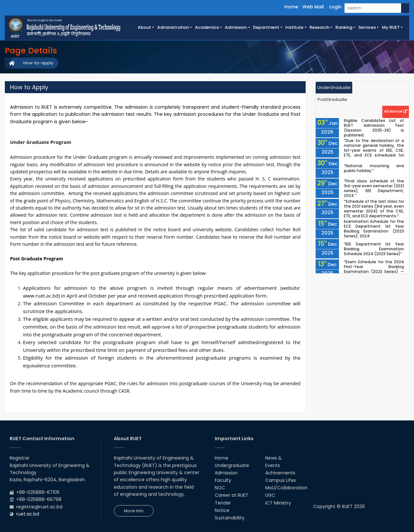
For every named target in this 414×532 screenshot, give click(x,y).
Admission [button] (236, 27)
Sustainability (230, 518)
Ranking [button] (344, 27)
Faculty (223, 480)
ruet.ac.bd (28, 514)
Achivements (280, 473)
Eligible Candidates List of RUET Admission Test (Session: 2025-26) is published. (374, 128)
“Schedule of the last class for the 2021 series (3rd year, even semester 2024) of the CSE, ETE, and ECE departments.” (374, 209)
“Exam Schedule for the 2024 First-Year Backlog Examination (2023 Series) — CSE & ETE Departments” (374, 269)
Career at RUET (232, 495)
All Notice (396, 111)
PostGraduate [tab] (332, 99)
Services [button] (367, 27)
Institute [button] (294, 27)
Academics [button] (207, 27)
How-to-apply (38, 63)
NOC (220, 488)
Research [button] (319, 27)
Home (291, 7)
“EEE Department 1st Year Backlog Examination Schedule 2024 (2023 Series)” (374, 249)
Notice (222, 510)
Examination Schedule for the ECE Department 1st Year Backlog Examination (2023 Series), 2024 (374, 229)
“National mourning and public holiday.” (374, 168)
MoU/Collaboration (286, 488)
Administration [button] (173, 27)
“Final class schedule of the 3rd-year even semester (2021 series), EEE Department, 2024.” (374, 188)
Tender (223, 503)
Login (335, 7)
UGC (270, 495)
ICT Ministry (278, 503)
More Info (134, 511)
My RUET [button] (391, 27)
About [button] (144, 27)
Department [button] (266, 27)
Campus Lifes (281, 480)
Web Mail (313, 7)
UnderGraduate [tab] (334, 87)
